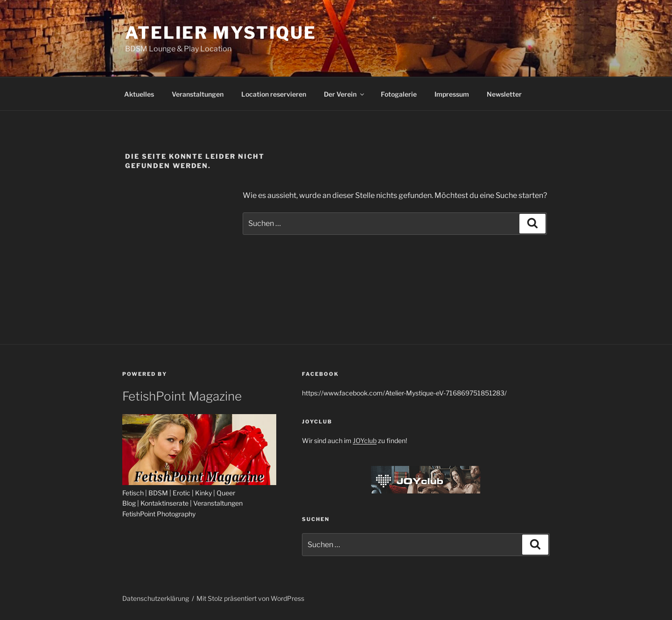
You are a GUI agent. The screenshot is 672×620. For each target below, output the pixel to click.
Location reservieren (274, 94)
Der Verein (345, 94)
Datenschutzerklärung (156, 598)
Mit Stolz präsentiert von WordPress (250, 598)
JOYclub (365, 440)
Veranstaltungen (198, 94)
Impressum (452, 94)
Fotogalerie (399, 94)
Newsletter (504, 94)
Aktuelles (139, 94)
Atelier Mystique (221, 33)
